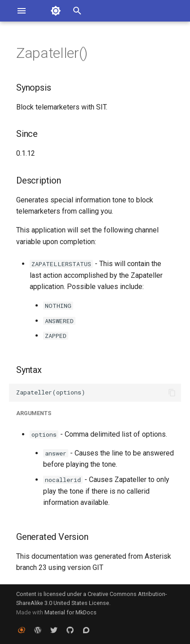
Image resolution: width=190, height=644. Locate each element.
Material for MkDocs (71, 612)
